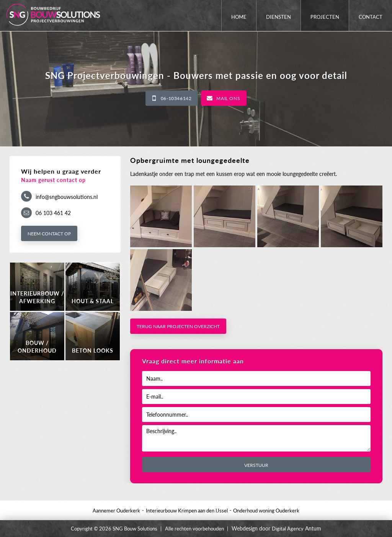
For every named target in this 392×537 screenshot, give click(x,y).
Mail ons (228, 98)
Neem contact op (49, 234)
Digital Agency (288, 529)
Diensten (278, 17)
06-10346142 (176, 98)
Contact (371, 17)
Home (239, 17)
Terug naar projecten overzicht (178, 326)
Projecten (325, 17)
